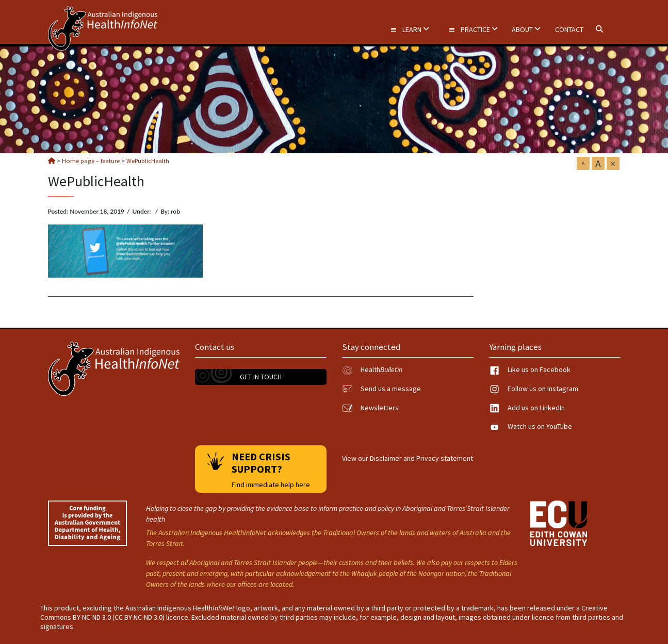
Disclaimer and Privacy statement (421, 458)
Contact (569, 29)
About (526, 29)
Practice (473, 29)
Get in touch (261, 377)
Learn (410, 29)
